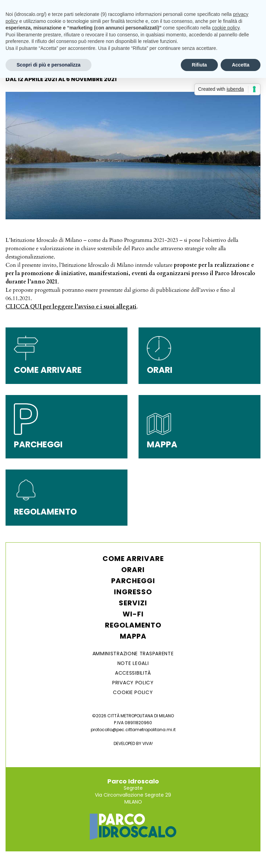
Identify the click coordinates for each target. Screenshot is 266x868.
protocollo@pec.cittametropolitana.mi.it (133, 730)
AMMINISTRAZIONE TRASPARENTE (133, 654)
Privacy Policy (133, 683)
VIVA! (148, 743)
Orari (133, 570)
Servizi (133, 603)
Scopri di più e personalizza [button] (48, 65)
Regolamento (133, 625)
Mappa (133, 636)
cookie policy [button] (226, 28)
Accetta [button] (241, 65)
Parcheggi (133, 581)
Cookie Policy (133, 692)
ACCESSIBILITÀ (133, 673)
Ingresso (133, 592)
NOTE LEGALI (133, 663)
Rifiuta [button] (199, 65)
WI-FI (133, 614)
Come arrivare (133, 559)
